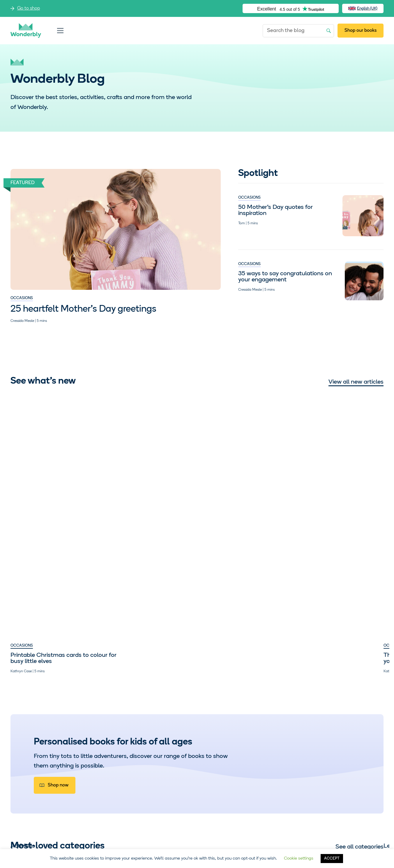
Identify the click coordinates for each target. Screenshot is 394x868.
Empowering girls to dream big (245, 470)
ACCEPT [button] (332, 859)
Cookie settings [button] (299, 859)
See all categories (359, 662)
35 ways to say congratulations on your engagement (285, 277)
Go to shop (29, 8)
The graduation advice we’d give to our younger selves (144, 473)
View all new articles (356, 382)
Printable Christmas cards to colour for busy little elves (50, 473)
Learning (100, 717)
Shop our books (361, 31)
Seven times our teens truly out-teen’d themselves (337, 473)
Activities (23, 717)
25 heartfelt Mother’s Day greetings (83, 309)
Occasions (22, 298)
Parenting (214, 460)
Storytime (333, 717)
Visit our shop (65, 789)
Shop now (58, 600)
